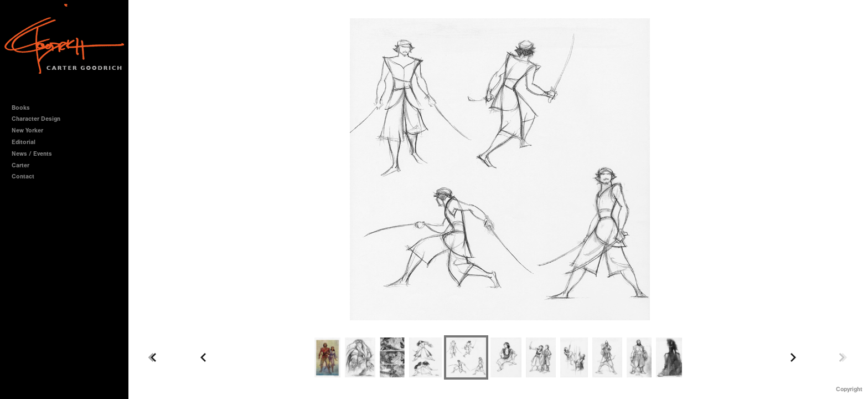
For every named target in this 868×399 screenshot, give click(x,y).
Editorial (24, 142)
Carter (20, 165)
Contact (23, 177)
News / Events (32, 154)
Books (25, 108)
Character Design (40, 119)
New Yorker (27, 131)
